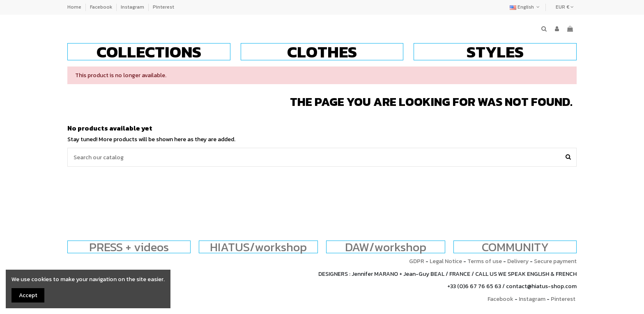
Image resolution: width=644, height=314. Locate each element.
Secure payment (555, 261)
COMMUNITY (515, 247)
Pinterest (163, 7)
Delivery (518, 261)
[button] (149, 52)
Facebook (102, 7)
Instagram (133, 7)
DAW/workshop (386, 247)
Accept (28, 295)
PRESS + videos (129, 247)
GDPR (417, 261)
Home (75, 7)
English (526, 7)
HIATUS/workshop (258, 247)
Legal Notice (446, 261)
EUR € (565, 7)
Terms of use (485, 261)
